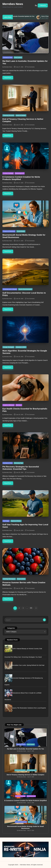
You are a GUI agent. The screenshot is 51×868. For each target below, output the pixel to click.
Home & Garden (21, 115)
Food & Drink (21, 579)
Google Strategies (8, 347)
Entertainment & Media (10, 289)
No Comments (30, 67)
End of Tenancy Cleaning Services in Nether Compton (25, 775)
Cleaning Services (9, 115)
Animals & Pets (8, 57)
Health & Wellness (9, 405)
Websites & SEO (21, 347)
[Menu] (36, 5)
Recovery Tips (19, 463)
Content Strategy (8, 173)
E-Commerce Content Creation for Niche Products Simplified (25, 800)
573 (31, 608)
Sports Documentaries (25, 289)
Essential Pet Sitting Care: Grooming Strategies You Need (23, 657)
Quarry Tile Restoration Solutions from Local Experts (29, 708)
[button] (43, 5)
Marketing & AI (20, 173)
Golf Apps (6, 521)
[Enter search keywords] (26, 620)
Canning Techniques (9, 579)
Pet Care (19, 405)
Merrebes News (13, 4)
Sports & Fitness (16, 521)
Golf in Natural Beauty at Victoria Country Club (27, 649)
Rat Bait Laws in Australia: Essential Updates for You (26, 16)
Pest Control (18, 57)
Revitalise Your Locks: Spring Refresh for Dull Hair (28, 665)
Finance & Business (9, 231)
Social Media (21, 231)
